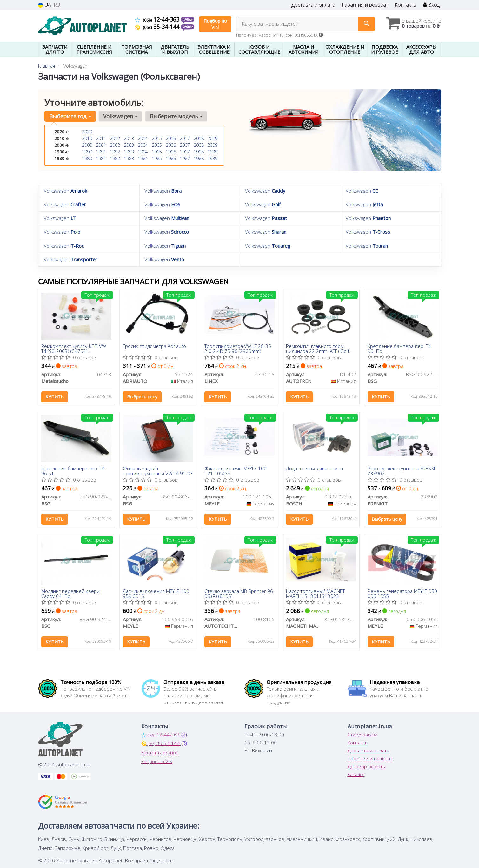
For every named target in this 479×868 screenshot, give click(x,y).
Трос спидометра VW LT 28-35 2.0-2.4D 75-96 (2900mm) (238, 348)
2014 (143, 138)
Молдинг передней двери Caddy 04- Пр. (70, 594)
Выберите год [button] (70, 116)
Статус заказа (363, 735)
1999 (212, 152)
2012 (115, 138)
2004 (143, 145)
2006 (171, 145)
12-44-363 (158, 19)
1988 (199, 158)
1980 (87, 158)
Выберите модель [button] (176, 116)
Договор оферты (367, 767)
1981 (101, 158)
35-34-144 (158, 27)
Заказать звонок (160, 753)
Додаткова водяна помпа (314, 469)
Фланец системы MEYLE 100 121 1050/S (236, 471)
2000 (87, 145)
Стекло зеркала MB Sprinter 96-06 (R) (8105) (239, 594)
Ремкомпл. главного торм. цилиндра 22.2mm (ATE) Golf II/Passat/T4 (318, 348)
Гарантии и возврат (370, 759)
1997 (185, 152)
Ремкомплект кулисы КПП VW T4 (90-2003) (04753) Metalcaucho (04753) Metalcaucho (74, 348)
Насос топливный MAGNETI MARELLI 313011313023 (316, 594)
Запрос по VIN (157, 762)
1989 (212, 158)
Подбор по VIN (215, 24)
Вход (431, 5)
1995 (157, 152)
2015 (157, 138)
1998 (199, 152)
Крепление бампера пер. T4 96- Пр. (399, 348)
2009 (212, 145)
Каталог (356, 775)
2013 (129, 138)
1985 (157, 158)
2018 (199, 138)
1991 (101, 152)
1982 (115, 158)
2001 (101, 145)
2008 (199, 145)
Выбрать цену (142, 396)
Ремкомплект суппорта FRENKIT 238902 (402, 471)
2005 (157, 145)
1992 (115, 152)
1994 (143, 152)
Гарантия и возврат (365, 5)
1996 (171, 152)
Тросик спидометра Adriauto (154, 346)
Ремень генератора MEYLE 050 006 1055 (402, 594)
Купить (55, 396)
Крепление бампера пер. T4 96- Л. (73, 471)
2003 (129, 145)
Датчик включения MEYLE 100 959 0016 (156, 594)
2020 (87, 132)
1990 (87, 152)
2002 (115, 145)
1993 (129, 152)
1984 (143, 158)
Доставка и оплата (313, 5)
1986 (171, 158)
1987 (185, 158)
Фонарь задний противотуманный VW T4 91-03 (158, 471)
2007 (185, 145)
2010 (87, 138)
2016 (171, 138)
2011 (101, 138)
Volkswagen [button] (120, 116)
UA (45, 5)
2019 (212, 138)
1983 (129, 158)
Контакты (406, 5)
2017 (185, 138)
